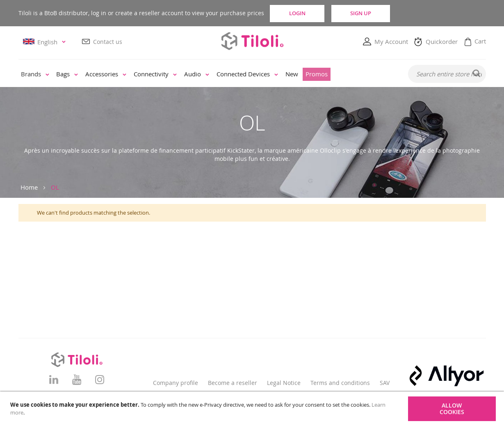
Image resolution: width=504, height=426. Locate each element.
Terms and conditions (340, 383)
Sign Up (376, 13)
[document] (253, 409)
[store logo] (252, 41)
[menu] (208, 75)
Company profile (176, 383)
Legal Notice (284, 383)
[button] (46, 42)
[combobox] (447, 74)
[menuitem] (35, 75)
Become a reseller (233, 383)
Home (29, 187)
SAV (385, 383)
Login (303, 13)
